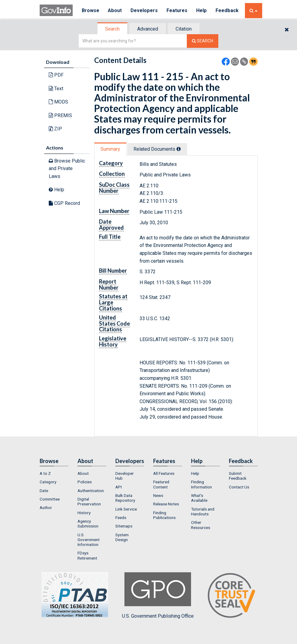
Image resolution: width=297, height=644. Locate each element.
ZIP (55, 129)
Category (48, 482)
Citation (184, 29)
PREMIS (60, 115)
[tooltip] (179, 149)
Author (46, 508)
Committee (50, 499)
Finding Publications (164, 515)
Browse (91, 10)
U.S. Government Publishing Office (158, 596)
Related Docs (157, 149)
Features (178, 10)
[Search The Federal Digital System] (203, 41)
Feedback (228, 10)
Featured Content (161, 484)
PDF (56, 75)
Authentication (91, 491)
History (84, 513)
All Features (164, 473)
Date (44, 491)
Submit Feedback (238, 476)
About (115, 10)
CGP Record (64, 203)
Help (202, 10)
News (158, 495)
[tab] (113, 29)
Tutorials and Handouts (203, 511)
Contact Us (239, 487)
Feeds (121, 517)
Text (56, 89)
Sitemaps (124, 526)
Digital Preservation (89, 501)
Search (112, 29)
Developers (145, 10)
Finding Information (201, 484)
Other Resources (201, 525)
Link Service (126, 509)
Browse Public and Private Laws (67, 169)
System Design (122, 537)
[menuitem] (54, 473)
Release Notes (166, 504)
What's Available (199, 498)
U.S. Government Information (89, 540)
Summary (110, 149)
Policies (85, 482)
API (119, 487)
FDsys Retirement (87, 555)
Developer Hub (125, 476)
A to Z (45, 473)
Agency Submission (88, 524)
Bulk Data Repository (125, 498)
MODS (58, 102)
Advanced (148, 29)
